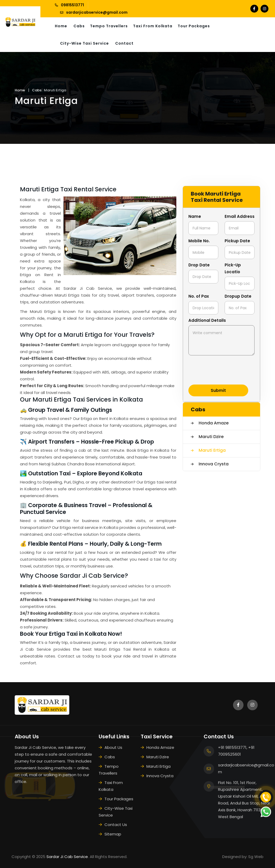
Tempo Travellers (109, 26)
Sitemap (113, 834)
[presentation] (228, 370)
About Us (113, 747)
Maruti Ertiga (212, 450)
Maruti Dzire (211, 437)
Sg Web (256, 857)
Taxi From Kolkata (153, 26)
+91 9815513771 (232, 747)
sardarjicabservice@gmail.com (97, 12)
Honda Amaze (213, 423)
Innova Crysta (213, 464)
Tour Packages (194, 26)
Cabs (79, 26)
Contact (124, 43)
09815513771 (72, 5)
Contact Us (116, 825)
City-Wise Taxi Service (84, 43)
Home (61, 26)
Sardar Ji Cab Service (67, 857)
